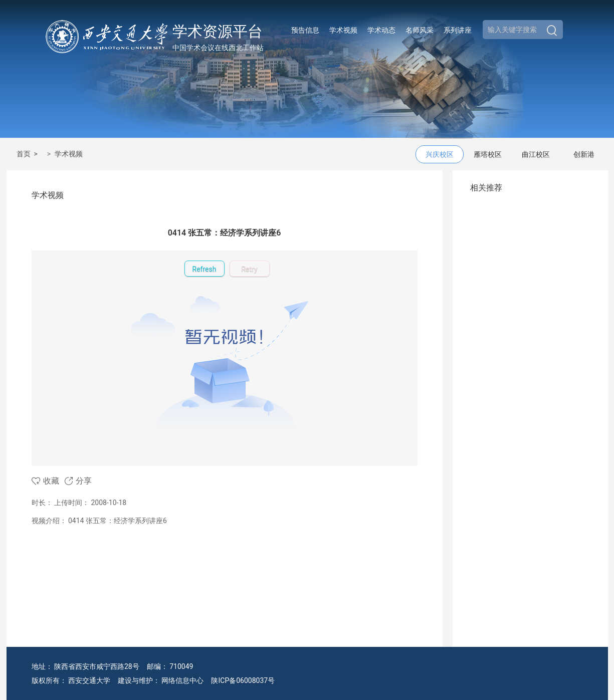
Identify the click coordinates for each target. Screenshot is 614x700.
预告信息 (305, 30)
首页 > (29, 154)
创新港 (584, 154)
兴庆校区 (440, 154)
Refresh (204, 269)
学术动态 (381, 30)
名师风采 (420, 30)
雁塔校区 (488, 154)
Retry (249, 269)
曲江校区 (536, 154)
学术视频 (343, 30)
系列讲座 (458, 30)
